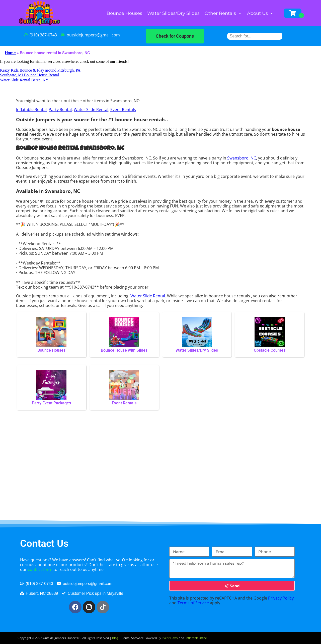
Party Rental (60, 110)
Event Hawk (170, 638)
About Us (260, 13)
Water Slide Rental (91, 110)
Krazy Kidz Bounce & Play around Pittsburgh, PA (40, 70)
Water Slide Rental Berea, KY (24, 80)
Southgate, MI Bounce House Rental (29, 75)
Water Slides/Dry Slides (173, 13)
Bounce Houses (124, 13)
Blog (115, 638)
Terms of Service (193, 603)
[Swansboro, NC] (160, 475)
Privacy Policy (281, 598)
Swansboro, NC (242, 158)
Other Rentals (223, 13)
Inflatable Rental (31, 110)
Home (10, 53)
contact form (40, 569)
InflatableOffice (196, 638)
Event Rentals (123, 110)
